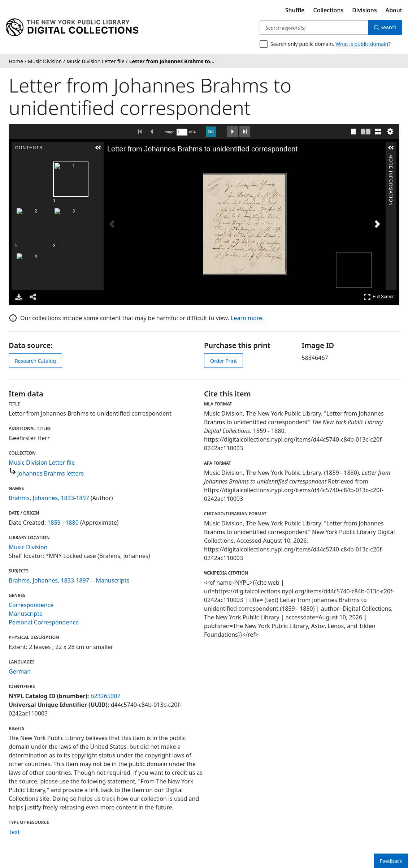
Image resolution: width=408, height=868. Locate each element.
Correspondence (31, 605)
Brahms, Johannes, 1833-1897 (49, 498)
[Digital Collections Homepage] (72, 27)
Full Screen (379, 297)
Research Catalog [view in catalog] (35, 361)
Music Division (28, 547)
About (394, 10)
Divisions (364, 10)
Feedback (391, 861)
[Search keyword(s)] (314, 27)
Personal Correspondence (44, 622)
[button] (98, 148)
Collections (329, 10)
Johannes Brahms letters (51, 473)
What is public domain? (363, 44)
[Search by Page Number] (182, 132)
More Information (391, 157)
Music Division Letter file (42, 463)
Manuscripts (112, 580)
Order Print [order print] (223, 361)
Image (169, 132)
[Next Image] (377, 224)
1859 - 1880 (63, 523)
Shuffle (295, 10)
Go (211, 132)
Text (14, 832)
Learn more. (247, 318)
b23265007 (105, 696)
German (20, 671)
